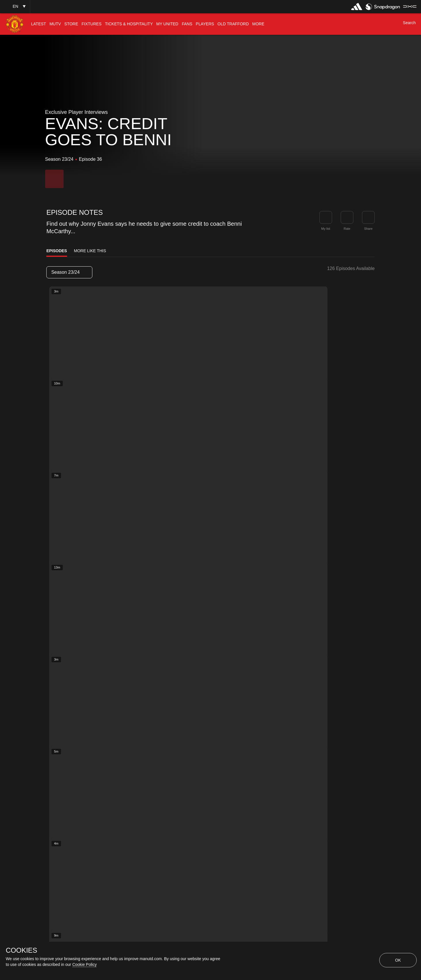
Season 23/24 (69, 272)
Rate (347, 229)
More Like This (90, 251)
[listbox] (69, 272)
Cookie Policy (84, 964)
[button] (15, 6)
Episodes (57, 251)
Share (368, 229)
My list (326, 229)
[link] (368, 217)
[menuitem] (39, 24)
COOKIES (21, 950)
